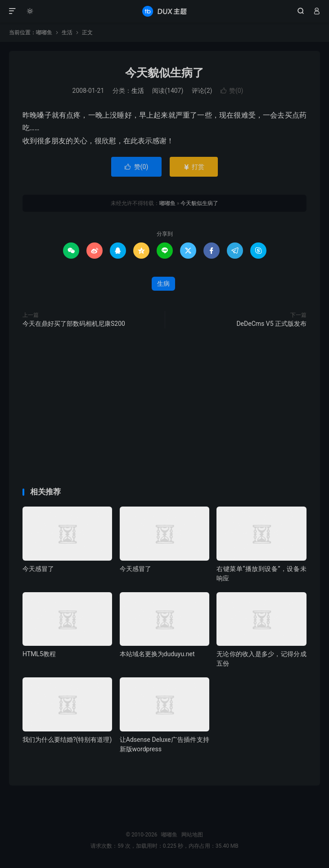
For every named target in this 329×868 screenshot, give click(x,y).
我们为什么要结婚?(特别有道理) (67, 740)
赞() (137, 167)
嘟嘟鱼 (164, 11)
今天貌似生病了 (199, 203)
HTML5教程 (39, 654)
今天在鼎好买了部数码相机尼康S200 (74, 324)
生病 (163, 283)
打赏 (194, 167)
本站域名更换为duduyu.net (157, 654)
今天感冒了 (38, 569)
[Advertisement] (164, 85)
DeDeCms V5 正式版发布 (271, 324)
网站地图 (192, 835)
